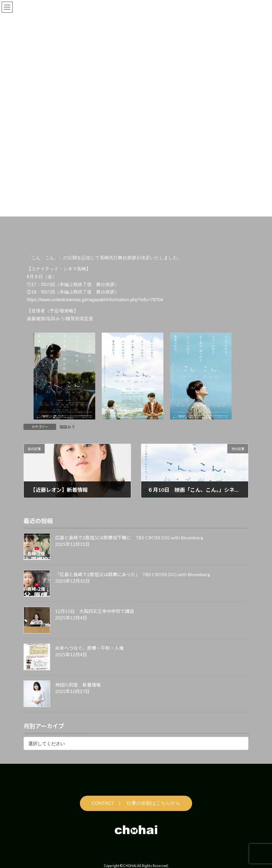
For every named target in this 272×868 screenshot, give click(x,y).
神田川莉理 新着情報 (78, 685)
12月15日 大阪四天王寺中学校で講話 (95, 612)
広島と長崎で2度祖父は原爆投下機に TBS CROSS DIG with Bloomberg (129, 538)
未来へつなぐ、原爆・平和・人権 (89, 648)
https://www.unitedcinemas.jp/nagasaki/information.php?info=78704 (95, 300)
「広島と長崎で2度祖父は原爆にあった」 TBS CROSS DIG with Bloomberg (133, 575)
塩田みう (67, 427)
